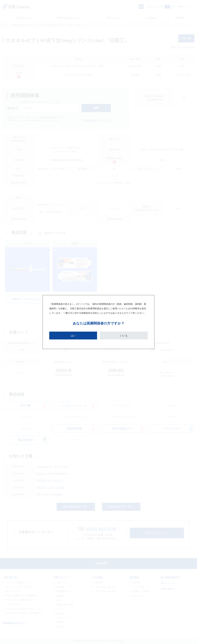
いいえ (124, 335)
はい (73, 335)
